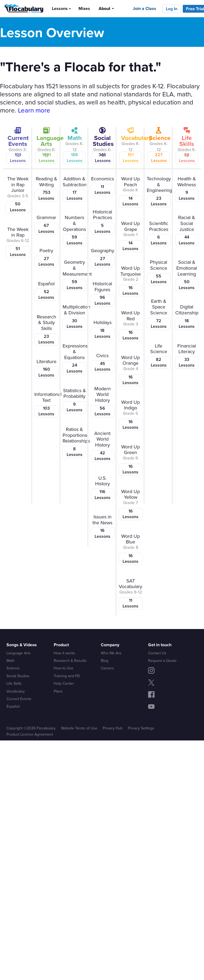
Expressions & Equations (75, 359)
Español (46, 291)
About (104, 8)
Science (13, 668)
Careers (107, 668)
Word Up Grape (131, 236)
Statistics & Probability (74, 400)
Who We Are (111, 653)
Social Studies (18, 676)
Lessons (60, 8)
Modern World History (102, 401)
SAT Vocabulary (131, 593)
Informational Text (47, 404)
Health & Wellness (187, 188)
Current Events (19, 699)
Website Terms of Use (79, 728)
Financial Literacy (187, 356)
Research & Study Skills (46, 329)
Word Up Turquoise (131, 281)
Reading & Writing (46, 188)
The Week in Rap (18, 242)
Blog (105, 661)
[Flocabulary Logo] (22, 9)
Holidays (102, 329)
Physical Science (159, 272)
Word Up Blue (131, 549)
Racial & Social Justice (187, 230)
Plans (58, 691)
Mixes (84, 8)
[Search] (123, 8)
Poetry (46, 257)
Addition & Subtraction (75, 188)
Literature (46, 368)
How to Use (64, 668)
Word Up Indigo (131, 415)
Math (10, 661)
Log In (172, 9)
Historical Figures (102, 293)
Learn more (34, 110)
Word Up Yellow (131, 504)
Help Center (64, 683)
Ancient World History (102, 446)
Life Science (159, 356)
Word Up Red (131, 325)
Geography (102, 257)
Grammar (46, 224)
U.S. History (102, 488)
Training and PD (67, 676)
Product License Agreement (30, 734)
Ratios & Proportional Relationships (76, 442)
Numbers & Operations (74, 230)
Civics (102, 362)
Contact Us (157, 653)
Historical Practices (102, 222)
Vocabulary (16, 691)
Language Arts (19, 653)
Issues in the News (102, 526)
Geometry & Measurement (76, 275)
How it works (65, 653)
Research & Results (70, 661)
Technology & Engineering (159, 191)
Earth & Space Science (159, 314)
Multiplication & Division (76, 317)
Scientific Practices (159, 233)
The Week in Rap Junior (18, 194)
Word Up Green (131, 459)
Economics (102, 186)
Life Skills (14, 683)
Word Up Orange (131, 370)
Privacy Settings (141, 728)
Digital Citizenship (187, 317)
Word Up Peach (131, 191)
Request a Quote (162, 661)
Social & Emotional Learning (187, 275)
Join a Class (144, 8)
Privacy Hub (113, 728)
